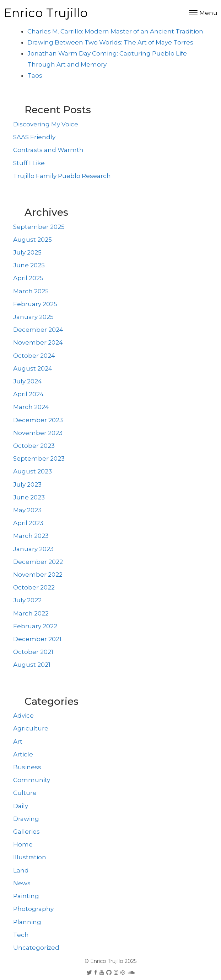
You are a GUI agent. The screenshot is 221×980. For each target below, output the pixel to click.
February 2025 (35, 304)
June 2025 (29, 265)
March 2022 (31, 613)
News (22, 883)
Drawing (26, 819)
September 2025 (39, 227)
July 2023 (27, 484)
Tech (21, 935)
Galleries (26, 832)
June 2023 (29, 497)
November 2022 (38, 575)
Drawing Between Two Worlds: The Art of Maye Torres (110, 42)
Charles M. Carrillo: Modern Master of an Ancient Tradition (115, 31)
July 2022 (27, 600)
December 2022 (38, 562)
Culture (25, 793)
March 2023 (31, 536)
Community (32, 780)
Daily (21, 806)
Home (23, 844)
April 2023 (28, 523)
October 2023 (34, 446)
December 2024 (38, 330)
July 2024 (28, 381)
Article (23, 754)
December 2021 (37, 639)
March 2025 (31, 291)
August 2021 (32, 665)
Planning (27, 922)
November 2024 (38, 342)
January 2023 (33, 549)
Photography (33, 909)
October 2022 (34, 587)
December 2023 (38, 420)
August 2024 (33, 368)
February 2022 (35, 626)
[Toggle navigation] (203, 13)
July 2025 (27, 252)
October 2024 (34, 356)
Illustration (30, 857)
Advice (23, 716)
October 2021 (33, 652)
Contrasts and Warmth (48, 150)
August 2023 (33, 471)
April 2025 (28, 278)
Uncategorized (36, 948)
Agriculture (31, 728)
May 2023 (27, 510)
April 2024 (28, 394)
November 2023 (38, 433)
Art (18, 741)
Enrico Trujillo (46, 13)
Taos (35, 75)
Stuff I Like (29, 163)
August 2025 (33, 240)
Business (27, 767)
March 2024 (31, 407)
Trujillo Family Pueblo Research (62, 176)
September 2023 (39, 458)
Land (21, 870)
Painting (26, 896)
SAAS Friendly (34, 137)
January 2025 (33, 317)
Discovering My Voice (46, 124)
